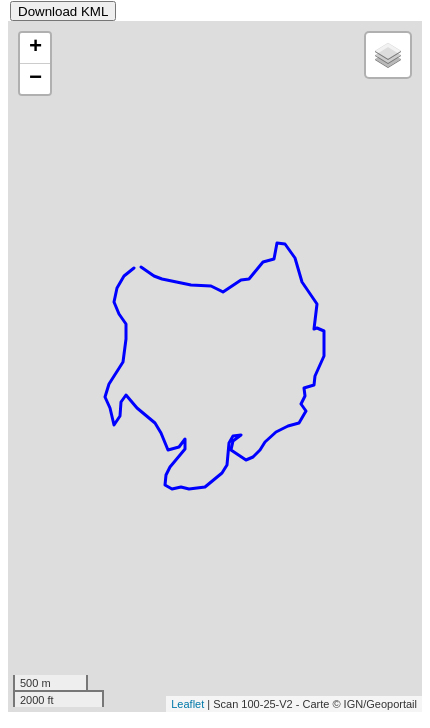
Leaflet (187, 704)
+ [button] (35, 48)
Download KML (63, 11)
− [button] (35, 79)
